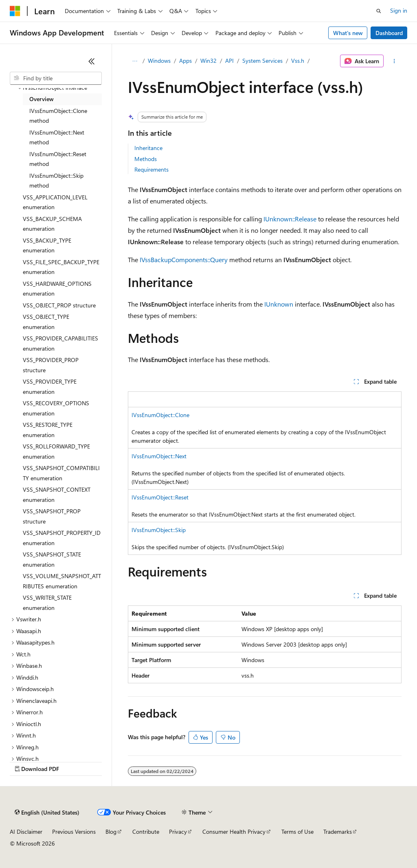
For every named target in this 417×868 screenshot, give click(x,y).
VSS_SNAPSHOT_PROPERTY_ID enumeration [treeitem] (62, 538)
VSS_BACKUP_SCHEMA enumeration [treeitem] (52, 224)
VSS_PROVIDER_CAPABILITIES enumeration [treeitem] (60, 343)
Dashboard (389, 33)
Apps (185, 61)
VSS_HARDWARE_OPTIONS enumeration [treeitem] (57, 289)
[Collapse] (92, 61)
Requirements (151, 169)
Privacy (178, 832)
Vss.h (298, 61)
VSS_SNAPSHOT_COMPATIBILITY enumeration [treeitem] (61, 473)
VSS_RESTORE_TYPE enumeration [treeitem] (48, 430)
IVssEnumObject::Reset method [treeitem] (58, 159)
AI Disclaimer (26, 832)
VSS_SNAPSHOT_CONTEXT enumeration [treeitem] (57, 495)
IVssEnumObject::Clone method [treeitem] (58, 116)
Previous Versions (74, 832)
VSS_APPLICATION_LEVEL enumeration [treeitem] (55, 202)
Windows (159, 61)
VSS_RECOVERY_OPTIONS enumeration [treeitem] (56, 408)
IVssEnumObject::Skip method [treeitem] (56, 181)
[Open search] (379, 11)
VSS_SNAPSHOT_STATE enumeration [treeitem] (52, 559)
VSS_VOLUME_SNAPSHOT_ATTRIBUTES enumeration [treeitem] (62, 581)
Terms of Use (297, 832)
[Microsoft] (15, 11)
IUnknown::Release (290, 219)
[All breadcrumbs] (135, 61)
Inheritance (148, 148)
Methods (146, 159)
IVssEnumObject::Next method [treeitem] (57, 137)
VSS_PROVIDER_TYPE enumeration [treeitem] (50, 387)
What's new (348, 33)
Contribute (146, 832)
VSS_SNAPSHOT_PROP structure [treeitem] (52, 516)
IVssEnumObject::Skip (159, 530)
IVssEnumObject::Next (159, 456)
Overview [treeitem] (42, 99)
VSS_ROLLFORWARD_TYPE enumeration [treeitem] (56, 451)
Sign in (399, 10)
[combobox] (56, 78)
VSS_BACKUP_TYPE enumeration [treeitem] (47, 245)
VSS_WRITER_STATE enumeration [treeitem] (47, 603)
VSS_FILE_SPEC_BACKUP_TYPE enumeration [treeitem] (61, 267)
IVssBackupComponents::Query (184, 260)
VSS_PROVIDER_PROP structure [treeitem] (51, 365)
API (229, 61)
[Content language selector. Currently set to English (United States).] (47, 813)
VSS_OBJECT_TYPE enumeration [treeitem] (46, 322)
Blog (111, 832)
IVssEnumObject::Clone (160, 415)
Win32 (208, 61)
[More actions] (394, 61)
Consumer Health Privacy (234, 832)
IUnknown (279, 304)
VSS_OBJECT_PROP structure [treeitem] (59, 305)
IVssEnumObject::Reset (160, 497)
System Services (262, 61)
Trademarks (338, 832)
